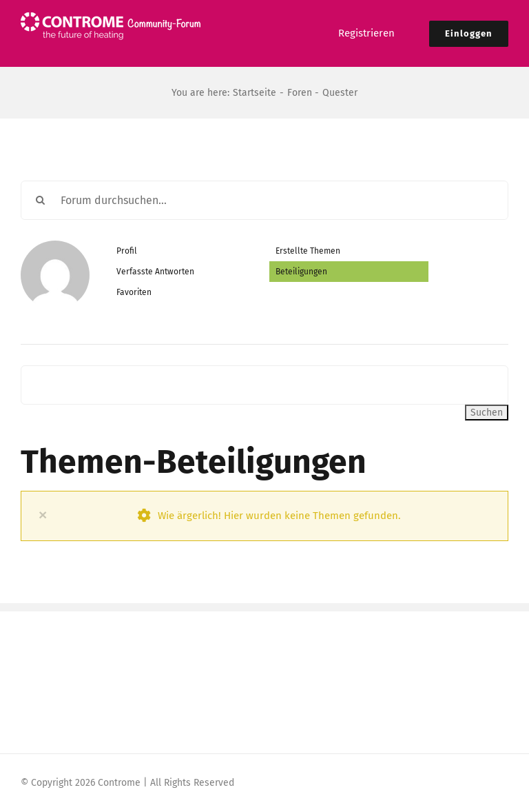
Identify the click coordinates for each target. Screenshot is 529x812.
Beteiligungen (301, 272)
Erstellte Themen (308, 251)
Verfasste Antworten (155, 272)
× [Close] (43, 515)
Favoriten (134, 292)
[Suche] (40, 200)
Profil (127, 251)
